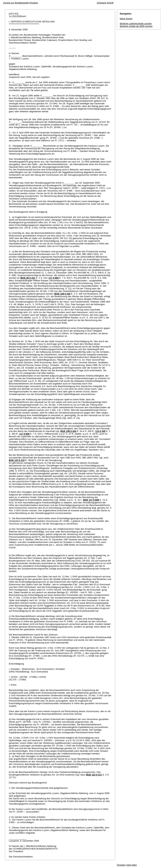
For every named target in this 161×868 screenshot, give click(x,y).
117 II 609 (54, 278)
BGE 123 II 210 (17, 460)
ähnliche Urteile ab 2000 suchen (136, 26)
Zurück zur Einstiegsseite (16, 3)
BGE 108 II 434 (62, 294)
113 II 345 (100, 431)
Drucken (34, 3)
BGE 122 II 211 (94, 775)
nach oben (131, 865)
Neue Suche (126, 19)
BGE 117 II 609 (91, 500)
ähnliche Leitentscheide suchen (136, 24)
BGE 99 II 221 (28, 278)
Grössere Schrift (105, 3)
